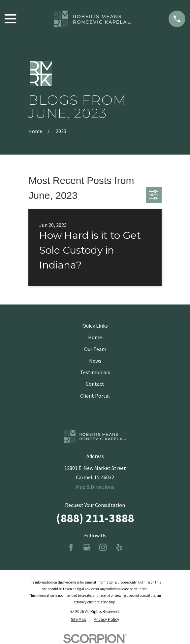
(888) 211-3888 (95, 518)
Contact (95, 384)
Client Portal (95, 396)
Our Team (95, 349)
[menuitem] (79, 620)
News (95, 361)
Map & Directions (95, 487)
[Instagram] (103, 547)
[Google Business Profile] (87, 547)
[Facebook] (71, 547)
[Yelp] (119, 547)
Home (95, 337)
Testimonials (95, 372)
